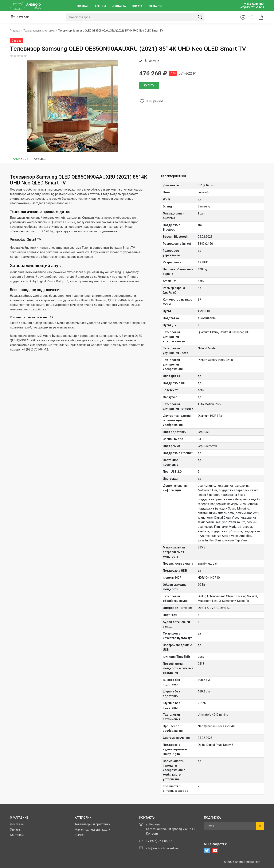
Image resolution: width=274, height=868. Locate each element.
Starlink (80, 835)
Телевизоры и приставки (92, 824)
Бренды (100, 6)
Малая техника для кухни (92, 830)
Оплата (137, 6)
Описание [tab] (20, 159)
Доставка (119, 6)
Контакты (155, 6)
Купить (149, 85)
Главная (83, 6)
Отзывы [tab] (40, 159)
